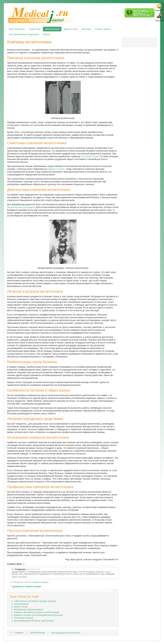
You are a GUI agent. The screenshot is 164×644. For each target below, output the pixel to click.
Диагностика (71, 29)
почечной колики (90, 156)
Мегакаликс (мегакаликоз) (29, 609)
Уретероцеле (21, 604)
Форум (46, 34)
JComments (115, 590)
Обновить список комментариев (30, 582)
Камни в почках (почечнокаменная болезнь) (38, 615)
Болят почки (21, 607)
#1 (13, 569)
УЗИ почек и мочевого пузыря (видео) (35, 601)
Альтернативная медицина (24, 34)
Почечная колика (23, 618)
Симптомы (35, 29)
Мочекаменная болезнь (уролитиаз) (34, 621)
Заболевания (52, 29)
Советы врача (103, 29)
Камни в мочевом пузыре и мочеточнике (36, 612)
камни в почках (56, 169)
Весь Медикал (17, 29)
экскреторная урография (21, 207)
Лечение (86, 29)
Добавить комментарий (27, 586)
